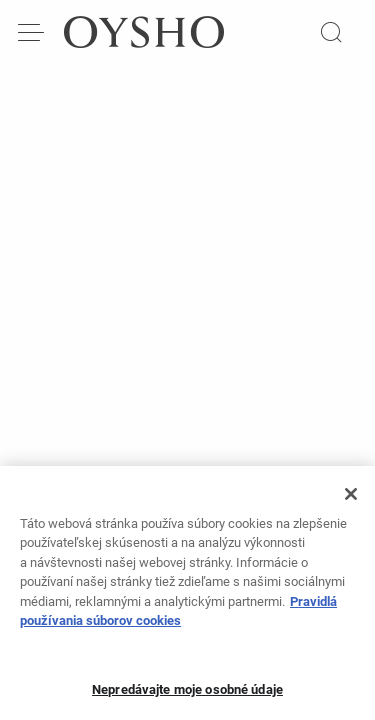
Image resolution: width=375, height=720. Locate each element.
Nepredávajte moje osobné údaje (187, 695)
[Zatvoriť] (351, 500)
